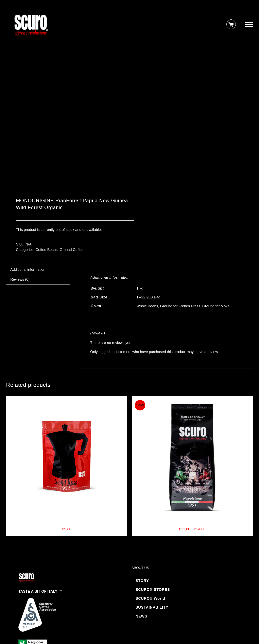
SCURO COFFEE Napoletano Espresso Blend (192, 524)
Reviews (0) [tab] (20, 279)
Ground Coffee (72, 250)
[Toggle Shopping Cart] (231, 24)
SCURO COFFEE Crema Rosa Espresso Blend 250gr (67, 524)
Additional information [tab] (28, 270)
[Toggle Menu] (249, 24)
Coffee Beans (47, 250)
